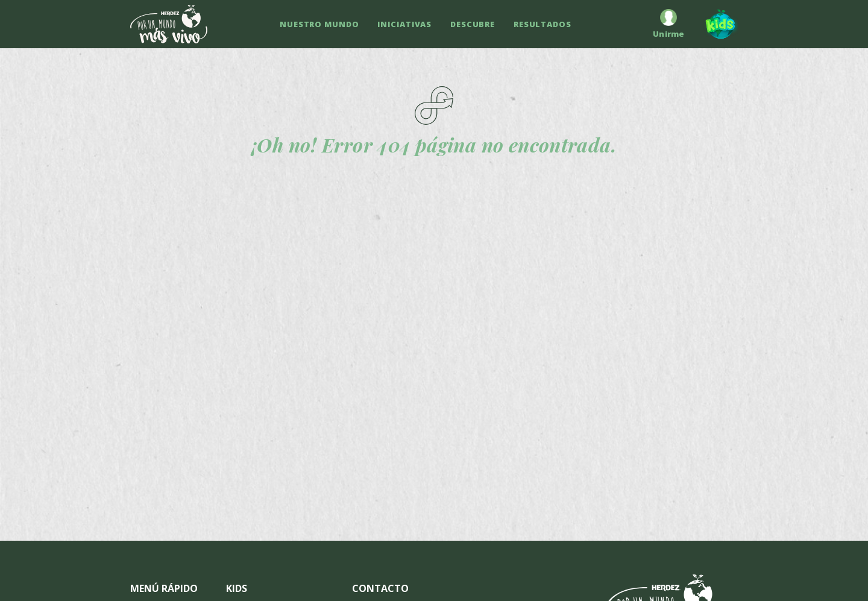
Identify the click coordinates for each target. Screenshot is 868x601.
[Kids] (716, 24)
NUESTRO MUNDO (319, 24)
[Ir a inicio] (169, 24)
